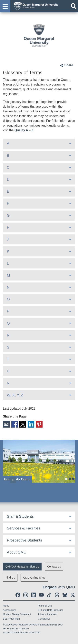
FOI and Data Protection (51, 610)
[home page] (35, 6)
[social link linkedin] (34, 595)
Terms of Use (45, 606)
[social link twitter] (73, 595)
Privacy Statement (48, 614)
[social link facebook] (18, 595)
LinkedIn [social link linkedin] (31, 424)
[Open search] (73, 6)
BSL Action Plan (11, 619)
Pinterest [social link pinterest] (39, 424)
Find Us (10, 578)
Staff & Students (20, 516)
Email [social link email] (6, 424)
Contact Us (54, 567)
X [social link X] (23, 424)
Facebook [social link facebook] (15, 424)
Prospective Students (24, 540)
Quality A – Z (24, 130)
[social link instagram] (26, 595)
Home (6, 606)
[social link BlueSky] (65, 595)
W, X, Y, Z (15, 395)
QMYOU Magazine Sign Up (22, 567)
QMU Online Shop (34, 578)
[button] (5, 6)
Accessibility (9, 610)
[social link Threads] (57, 595)
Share (69, 65)
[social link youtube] (41, 595)
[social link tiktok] (49, 595)
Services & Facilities (24, 528)
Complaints (44, 619)
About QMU (17, 552)
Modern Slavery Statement (17, 614)
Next (13, 480)
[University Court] (39, 461)
